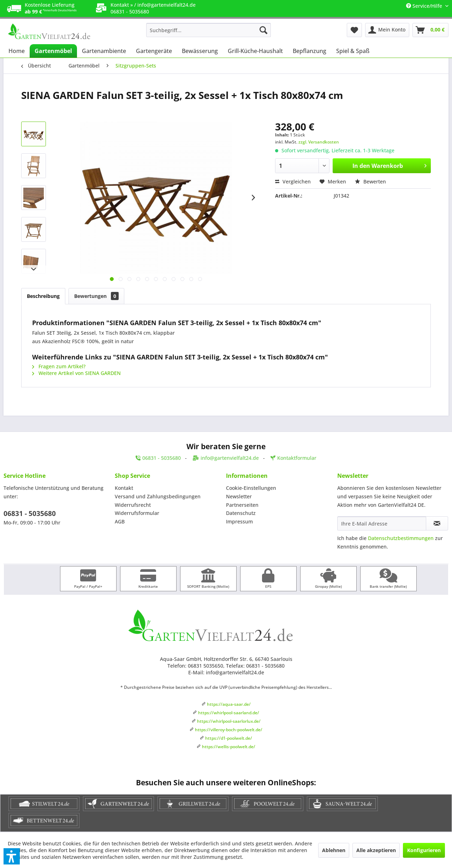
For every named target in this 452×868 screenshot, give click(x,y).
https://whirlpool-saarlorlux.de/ (229, 721)
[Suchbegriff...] (209, 30)
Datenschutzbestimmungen (401, 538)
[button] (12, 856)
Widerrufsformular (137, 513)
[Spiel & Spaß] (353, 51)
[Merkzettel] (354, 30)
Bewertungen (96, 296)
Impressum (239, 521)
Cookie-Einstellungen (251, 488)
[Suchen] (263, 30)
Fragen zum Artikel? (59, 366)
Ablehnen (334, 850)
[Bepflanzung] (310, 51)
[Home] (17, 51)
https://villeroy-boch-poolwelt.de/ (229, 730)
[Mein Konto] (387, 30)
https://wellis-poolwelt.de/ (229, 747)
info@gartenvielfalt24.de (166, 5)
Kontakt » (122, 5)
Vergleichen (293, 181)
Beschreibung (43, 296)
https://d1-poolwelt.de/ (229, 738)
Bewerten (370, 181)
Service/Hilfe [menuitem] (425, 6)
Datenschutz (241, 513)
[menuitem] (209, 30)
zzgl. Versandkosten (319, 142)
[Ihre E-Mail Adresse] (382, 523)
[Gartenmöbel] (53, 51)
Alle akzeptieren (376, 850)
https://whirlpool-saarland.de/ (229, 713)
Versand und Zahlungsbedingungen (158, 496)
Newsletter (239, 496)
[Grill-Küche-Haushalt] (255, 51)
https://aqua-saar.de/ (229, 704)
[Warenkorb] (430, 30)
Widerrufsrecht (133, 505)
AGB (120, 521)
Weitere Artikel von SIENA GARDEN (76, 373)
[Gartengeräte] (154, 51)
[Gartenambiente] (104, 51)
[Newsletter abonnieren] (437, 523)
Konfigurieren (424, 850)
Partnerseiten (242, 505)
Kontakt (124, 488)
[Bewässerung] (200, 51)
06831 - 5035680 (30, 514)
